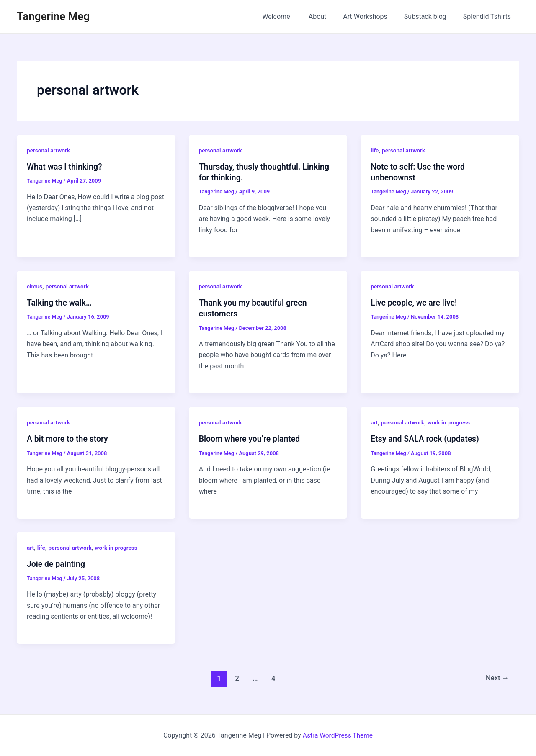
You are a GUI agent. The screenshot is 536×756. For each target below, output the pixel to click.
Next (497, 678)
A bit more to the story (69, 439)
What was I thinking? (66, 167)
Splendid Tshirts (489, 17)
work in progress (451, 422)
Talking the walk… (60, 303)
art (374, 422)
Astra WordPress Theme (338, 735)
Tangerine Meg (53, 16)
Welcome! (292, 17)
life (375, 150)
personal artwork (49, 150)
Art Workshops (374, 17)
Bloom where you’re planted (251, 439)
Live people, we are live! (415, 303)
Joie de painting (57, 563)
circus (35, 286)
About (329, 17)
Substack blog (430, 17)
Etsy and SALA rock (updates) (426, 439)
